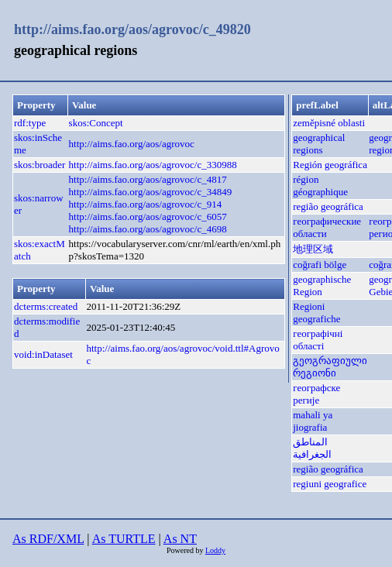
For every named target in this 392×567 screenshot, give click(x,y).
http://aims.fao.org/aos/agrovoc (132, 144)
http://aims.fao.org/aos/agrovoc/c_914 (146, 204)
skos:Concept (96, 123)
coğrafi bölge (320, 265)
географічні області (318, 340)
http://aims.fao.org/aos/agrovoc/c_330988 (153, 165)
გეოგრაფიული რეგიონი (330, 367)
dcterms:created (46, 306)
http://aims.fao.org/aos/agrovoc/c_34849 (151, 192)
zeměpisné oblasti (329, 123)
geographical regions (319, 144)
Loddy (215, 550)
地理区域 (313, 249)
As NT (180, 539)
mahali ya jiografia (313, 421)
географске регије (316, 394)
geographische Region (322, 285)
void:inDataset (43, 354)
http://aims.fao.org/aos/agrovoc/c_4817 (148, 179)
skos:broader (40, 165)
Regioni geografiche (316, 313)
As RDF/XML (48, 539)
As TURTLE (124, 539)
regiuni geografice (330, 484)
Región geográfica (330, 165)
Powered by (186, 550)
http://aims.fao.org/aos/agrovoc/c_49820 (132, 29)
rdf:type (30, 123)
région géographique (320, 186)
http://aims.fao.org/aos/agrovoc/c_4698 (148, 229)
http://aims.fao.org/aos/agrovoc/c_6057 (148, 216)
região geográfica (328, 206)
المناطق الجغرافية (312, 448)
